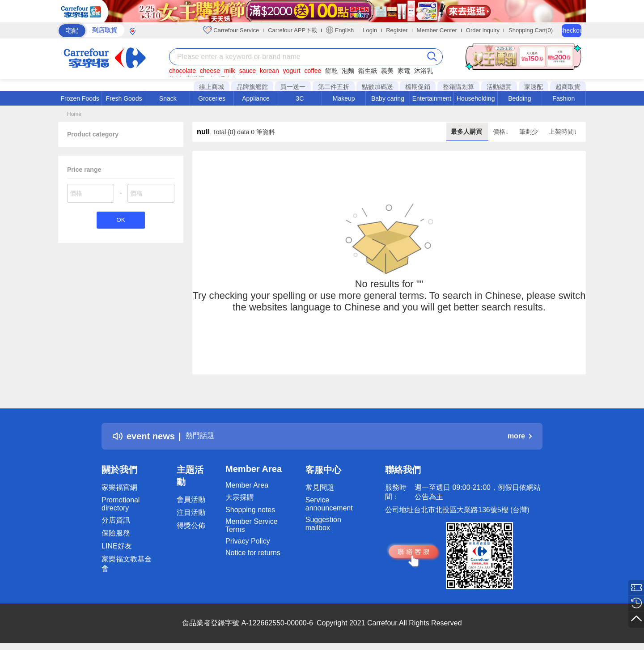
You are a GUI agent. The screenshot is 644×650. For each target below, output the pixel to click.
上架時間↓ (563, 132)
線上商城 (212, 87)
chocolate (182, 71)
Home (74, 114)
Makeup (344, 98)
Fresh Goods (124, 98)
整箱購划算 (458, 87)
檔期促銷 (418, 87)
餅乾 (331, 71)
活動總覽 (499, 87)
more (520, 436)
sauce (248, 71)
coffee (313, 71)
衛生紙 (368, 71)
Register (397, 30)
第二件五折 (334, 87)
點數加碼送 (377, 87)
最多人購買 (467, 132)
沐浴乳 (424, 71)
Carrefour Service (231, 30)
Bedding (519, 98)
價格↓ (502, 132)
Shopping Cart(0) (531, 30)
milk (230, 71)
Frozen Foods (80, 98)
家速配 (534, 87)
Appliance (256, 98)
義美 (387, 71)
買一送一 (293, 87)
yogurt (292, 71)
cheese (210, 71)
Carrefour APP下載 (292, 30)
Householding (476, 98)
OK (121, 221)
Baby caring (388, 98)
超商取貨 (568, 87)
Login (370, 30)
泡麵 (348, 71)
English (340, 30)
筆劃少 (530, 132)
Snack (168, 98)
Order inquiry (483, 30)
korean (269, 71)
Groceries (212, 98)
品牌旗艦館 (252, 87)
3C (300, 98)
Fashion (563, 98)
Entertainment (432, 98)
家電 (404, 71)
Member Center (437, 30)
